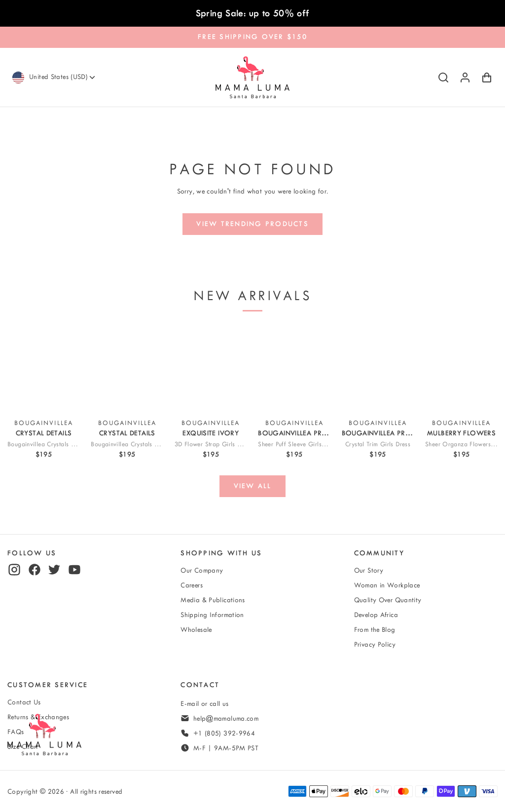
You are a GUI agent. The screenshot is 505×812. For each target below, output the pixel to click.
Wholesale (196, 630)
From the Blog (375, 630)
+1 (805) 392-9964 (224, 733)
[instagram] (14, 570)
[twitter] (54, 570)
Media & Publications (213, 600)
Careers (192, 585)
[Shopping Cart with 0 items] (487, 77)
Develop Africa (376, 615)
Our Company (202, 570)
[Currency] (63, 77)
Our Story (369, 570)
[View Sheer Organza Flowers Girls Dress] (461, 369)
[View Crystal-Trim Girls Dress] (378, 369)
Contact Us (24, 702)
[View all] (252, 486)
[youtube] (74, 570)
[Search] (443, 77)
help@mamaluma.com (226, 718)
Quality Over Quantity (388, 600)
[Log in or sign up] (465, 77)
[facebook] (35, 570)
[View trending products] (253, 224)
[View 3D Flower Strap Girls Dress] (211, 369)
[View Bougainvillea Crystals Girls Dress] (44, 369)
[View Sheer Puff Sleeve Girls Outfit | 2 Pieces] (294, 369)
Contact (200, 685)
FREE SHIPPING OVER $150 (252, 37)
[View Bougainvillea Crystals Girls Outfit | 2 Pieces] (127, 369)
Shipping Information (212, 615)
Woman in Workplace (387, 585)
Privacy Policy (375, 644)
